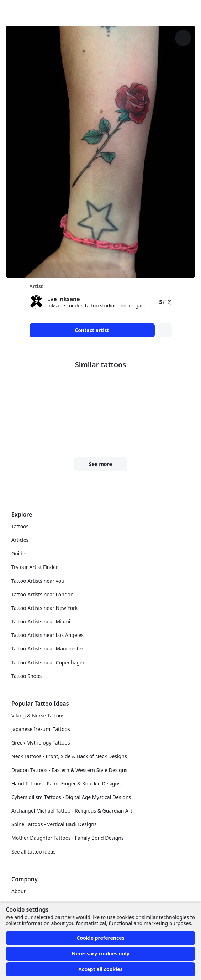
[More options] (183, 38)
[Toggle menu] (188, 10)
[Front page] (9, 10)
